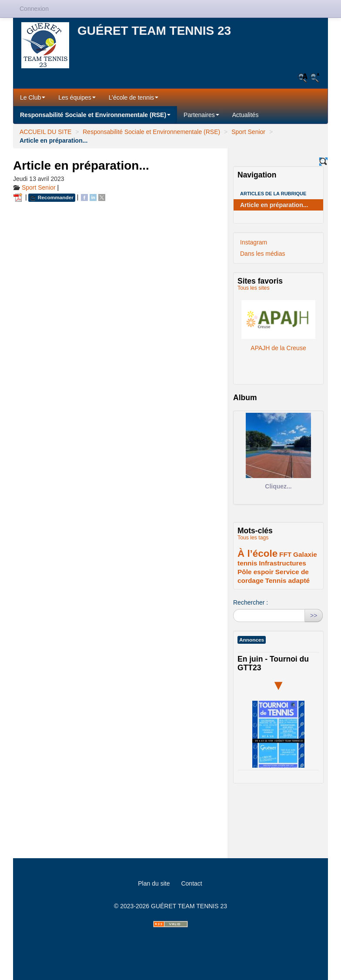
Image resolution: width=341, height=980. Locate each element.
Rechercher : (251, 602)
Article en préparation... (274, 205)
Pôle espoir (256, 572)
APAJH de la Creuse (278, 322)
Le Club (33, 97)
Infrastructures (282, 563)
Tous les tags (253, 538)
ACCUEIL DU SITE (45, 132)
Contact (191, 883)
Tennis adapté (288, 580)
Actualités (246, 115)
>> (314, 615)
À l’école (257, 554)
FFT (285, 554)
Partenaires (201, 115)
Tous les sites (254, 288)
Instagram (254, 242)
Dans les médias (263, 254)
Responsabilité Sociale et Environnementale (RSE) (95, 115)
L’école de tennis (134, 97)
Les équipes (77, 97)
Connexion (34, 9)
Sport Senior (248, 132)
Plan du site (154, 883)
